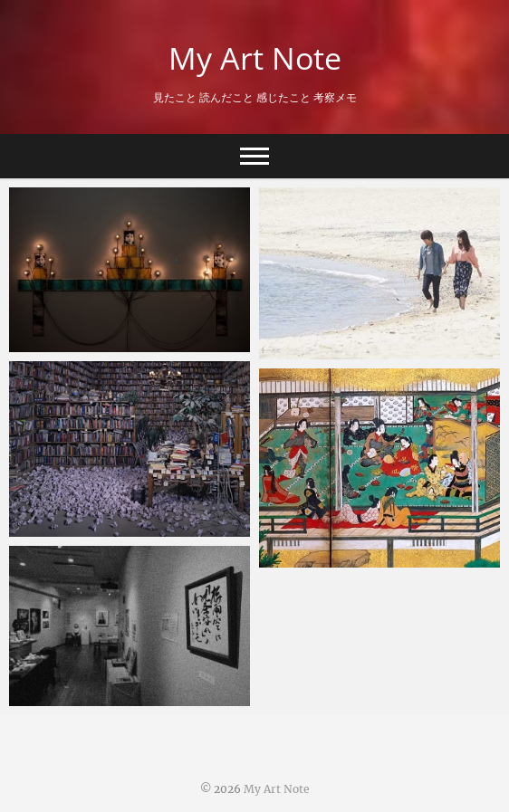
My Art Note (255, 58)
